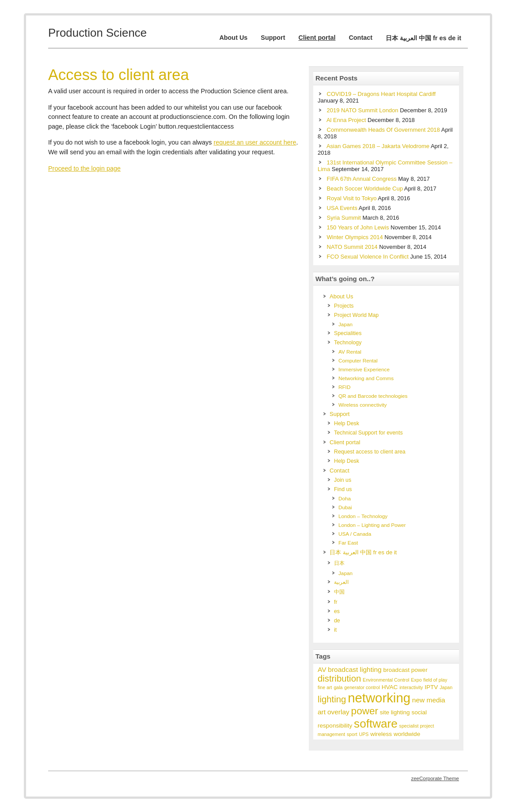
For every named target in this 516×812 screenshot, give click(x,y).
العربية (341, 582)
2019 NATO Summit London (363, 110)
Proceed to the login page (84, 168)
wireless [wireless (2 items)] (381, 734)
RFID (344, 387)
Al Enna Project (346, 120)
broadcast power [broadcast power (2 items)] (405, 670)
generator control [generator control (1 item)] (362, 687)
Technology (348, 343)
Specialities (348, 333)
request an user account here (255, 142)
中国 (339, 592)
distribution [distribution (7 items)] (339, 679)
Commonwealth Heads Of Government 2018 (383, 130)
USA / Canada (355, 534)
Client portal (317, 38)
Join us (343, 480)
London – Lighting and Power (372, 525)
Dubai (345, 507)
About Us (233, 38)
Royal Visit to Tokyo (352, 198)
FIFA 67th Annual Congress (362, 179)
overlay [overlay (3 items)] (338, 712)
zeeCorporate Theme (435, 778)
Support (273, 38)
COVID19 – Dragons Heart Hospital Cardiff (381, 94)
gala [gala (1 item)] (338, 687)
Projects (344, 306)
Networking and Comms (366, 378)
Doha (345, 498)
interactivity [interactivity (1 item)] (411, 687)
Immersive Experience (364, 369)
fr (336, 602)
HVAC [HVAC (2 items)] (390, 687)
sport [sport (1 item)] (352, 734)
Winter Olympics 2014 (355, 237)
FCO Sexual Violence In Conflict (368, 257)
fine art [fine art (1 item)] (325, 687)
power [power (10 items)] (365, 711)
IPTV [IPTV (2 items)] (431, 687)
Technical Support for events (368, 433)
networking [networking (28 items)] (379, 698)
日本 (339, 563)
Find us (343, 489)
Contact (360, 38)
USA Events (342, 208)
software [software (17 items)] (376, 724)
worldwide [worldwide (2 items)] (407, 734)
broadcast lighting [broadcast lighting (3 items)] (355, 669)
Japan (345, 324)
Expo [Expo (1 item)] (416, 680)
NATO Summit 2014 (352, 247)
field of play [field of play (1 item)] (435, 680)
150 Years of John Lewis (358, 227)
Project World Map (356, 315)
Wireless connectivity (362, 405)
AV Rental (350, 352)
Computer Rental (358, 360)
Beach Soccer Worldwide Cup (365, 189)
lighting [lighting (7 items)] (332, 699)
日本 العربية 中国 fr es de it (423, 38)
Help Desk (347, 423)
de (337, 621)
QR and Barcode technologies (373, 396)
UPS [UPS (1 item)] (364, 734)
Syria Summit (344, 218)
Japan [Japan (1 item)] (446, 687)
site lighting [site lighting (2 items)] (395, 712)
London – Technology (363, 516)
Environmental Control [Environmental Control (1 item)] (386, 680)
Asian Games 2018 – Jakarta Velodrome (378, 146)
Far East (348, 543)
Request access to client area (370, 452)
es (337, 611)
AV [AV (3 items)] (322, 669)
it (335, 630)
